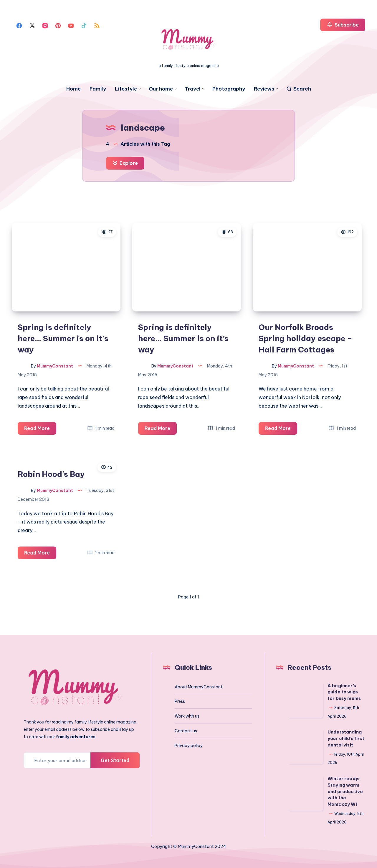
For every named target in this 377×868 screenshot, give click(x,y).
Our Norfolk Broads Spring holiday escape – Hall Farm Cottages (305, 338)
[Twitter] (32, 25)
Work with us (187, 716)
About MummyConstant (199, 687)
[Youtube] (71, 25)
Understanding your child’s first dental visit (346, 738)
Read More (40, 429)
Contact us (186, 731)
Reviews (264, 89)
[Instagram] (45, 25)
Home (73, 89)
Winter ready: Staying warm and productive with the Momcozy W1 (345, 791)
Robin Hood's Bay (51, 474)
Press (180, 701)
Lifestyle (126, 89)
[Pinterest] (58, 25)
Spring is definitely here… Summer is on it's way (63, 338)
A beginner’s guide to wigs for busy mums (344, 692)
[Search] (299, 89)
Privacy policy (189, 746)
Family (98, 89)
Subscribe (343, 25)
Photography (229, 89)
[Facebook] (19, 25)
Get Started (115, 760)
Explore (125, 163)
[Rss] (97, 25)
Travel (193, 89)
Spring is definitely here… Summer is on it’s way (183, 338)
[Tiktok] (84, 25)
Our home (161, 89)
